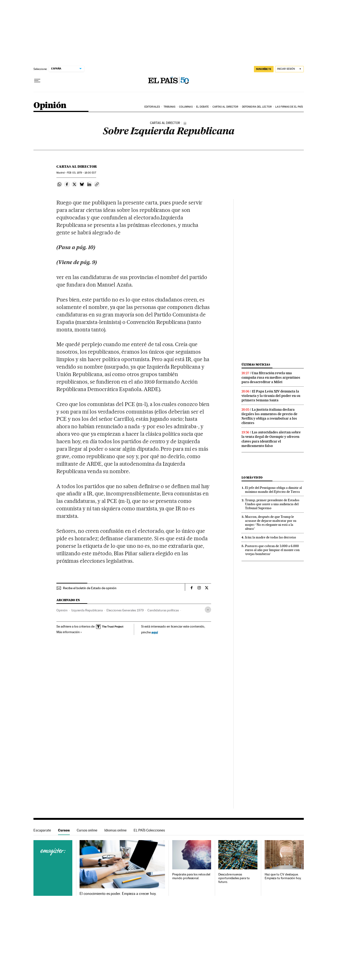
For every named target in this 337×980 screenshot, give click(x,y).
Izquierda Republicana (87, 610)
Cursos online (87, 830)
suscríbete (264, 69)
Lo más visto (252, 477)
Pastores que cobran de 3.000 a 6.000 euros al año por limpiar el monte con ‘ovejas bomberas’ (272, 550)
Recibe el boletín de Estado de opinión (90, 588)
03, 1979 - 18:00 (81, 173)
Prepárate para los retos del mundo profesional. (191, 876)
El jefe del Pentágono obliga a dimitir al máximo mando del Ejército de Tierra (273, 490)
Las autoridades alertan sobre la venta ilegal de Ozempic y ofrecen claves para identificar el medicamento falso (271, 439)
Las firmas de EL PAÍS (289, 107)
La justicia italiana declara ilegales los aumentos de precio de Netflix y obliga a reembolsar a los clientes (269, 416)
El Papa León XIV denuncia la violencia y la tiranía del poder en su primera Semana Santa (271, 396)
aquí (155, 632)
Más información (69, 632)
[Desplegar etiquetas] (208, 610)
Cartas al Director (225, 107)
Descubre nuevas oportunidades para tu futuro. (234, 878)
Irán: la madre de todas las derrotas (271, 537)
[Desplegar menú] (37, 81)
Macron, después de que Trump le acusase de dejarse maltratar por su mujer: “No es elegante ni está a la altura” (271, 523)
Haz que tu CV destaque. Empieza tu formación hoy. (283, 876)
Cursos (64, 830)
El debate (202, 107)
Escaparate (42, 830)
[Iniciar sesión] (289, 69)
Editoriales (152, 107)
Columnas (186, 107)
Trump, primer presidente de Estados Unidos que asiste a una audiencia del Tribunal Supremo (272, 504)
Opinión (50, 106)
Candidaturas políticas (163, 610)
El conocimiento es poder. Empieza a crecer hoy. (118, 894)
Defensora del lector (257, 107)
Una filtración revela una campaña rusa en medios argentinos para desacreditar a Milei (271, 377)
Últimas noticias (256, 365)
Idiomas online (115, 830)
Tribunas (170, 107)
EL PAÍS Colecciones (149, 830)
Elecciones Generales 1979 (125, 610)
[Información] (185, 123)
